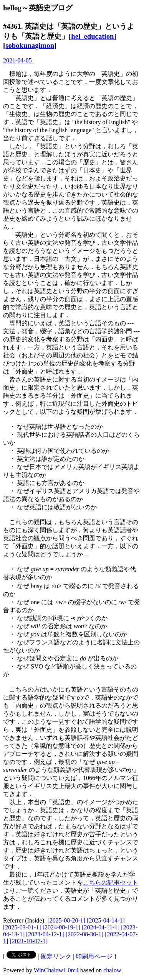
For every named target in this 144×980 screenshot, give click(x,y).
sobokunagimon (30, 45)
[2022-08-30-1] (85, 934)
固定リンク (56, 956)
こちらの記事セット (111, 882)
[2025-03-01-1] (22, 927)
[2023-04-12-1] (45, 934)
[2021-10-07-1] (29, 941)
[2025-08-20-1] (67, 920)
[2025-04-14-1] (106, 920)
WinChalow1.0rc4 (56, 970)
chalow (112, 970)
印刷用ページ (94, 956)
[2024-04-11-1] (101, 927)
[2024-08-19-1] (62, 927)
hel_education (92, 36)
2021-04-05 (17, 60)
